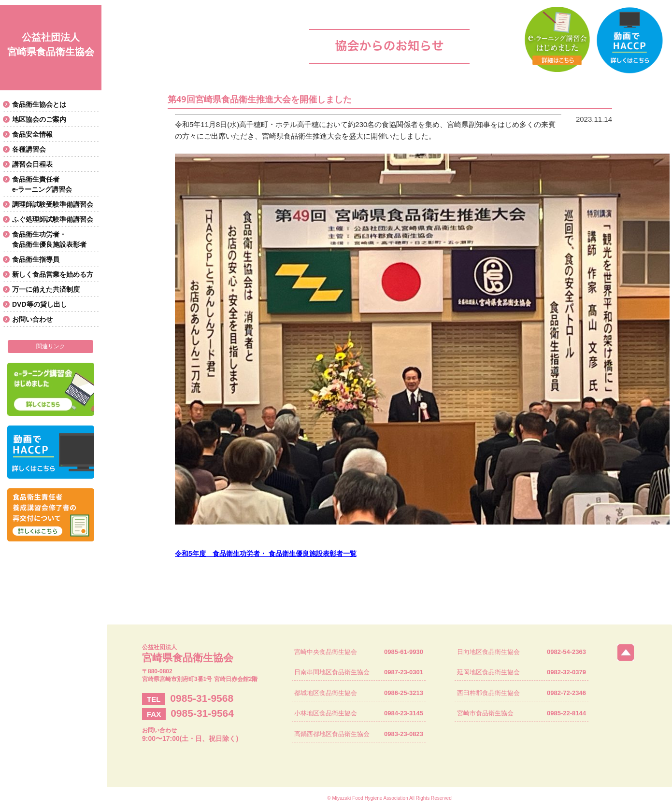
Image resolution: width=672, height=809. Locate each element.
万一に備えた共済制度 (46, 289)
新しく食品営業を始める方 (53, 274)
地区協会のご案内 (39, 119)
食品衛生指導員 (36, 259)
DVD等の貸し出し (40, 304)
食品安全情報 (32, 134)
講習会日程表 (32, 164)
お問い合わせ (32, 319)
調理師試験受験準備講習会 (53, 204)
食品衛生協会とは (39, 104)
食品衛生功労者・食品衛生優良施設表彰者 (49, 239)
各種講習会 (29, 149)
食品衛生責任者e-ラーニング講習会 (42, 184)
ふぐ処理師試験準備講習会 (53, 219)
